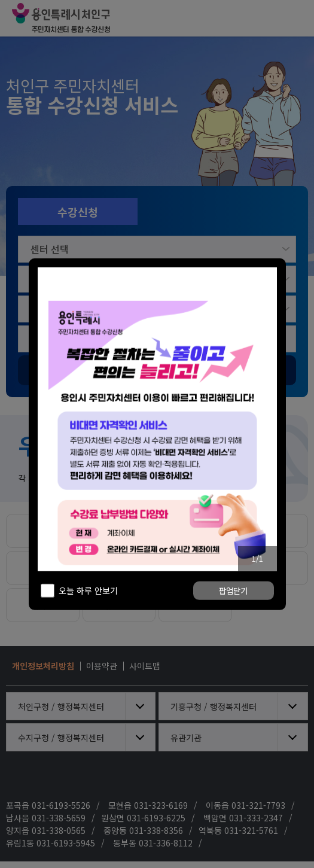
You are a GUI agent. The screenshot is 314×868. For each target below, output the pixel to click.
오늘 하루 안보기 (88, 607)
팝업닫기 (233, 607)
